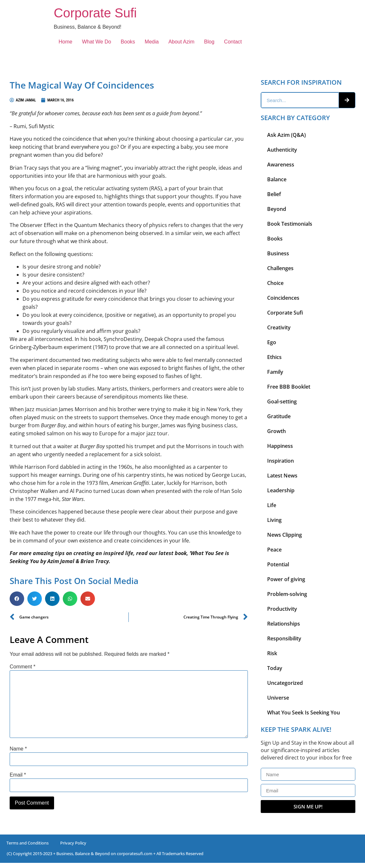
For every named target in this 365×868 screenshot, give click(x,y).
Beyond (277, 209)
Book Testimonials (290, 224)
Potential (278, 564)
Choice (275, 283)
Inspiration (281, 461)
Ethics (274, 357)
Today (275, 668)
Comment (23, 667)
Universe (278, 698)
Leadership (281, 490)
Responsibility (284, 638)
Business (278, 253)
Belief (274, 194)
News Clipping (285, 535)
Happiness (280, 446)
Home (66, 42)
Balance (277, 179)
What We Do (97, 42)
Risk (272, 653)
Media (152, 42)
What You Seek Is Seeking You (304, 712)
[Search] (347, 100)
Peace (274, 550)
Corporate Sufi (95, 13)
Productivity (282, 609)
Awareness (281, 165)
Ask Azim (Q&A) (286, 135)
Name (18, 749)
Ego (272, 342)
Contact (233, 42)
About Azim (181, 42)
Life (272, 505)
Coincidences (283, 298)
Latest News (282, 476)
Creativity (279, 327)
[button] (17, 599)
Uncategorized (285, 683)
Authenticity (282, 150)
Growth (276, 431)
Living (274, 520)
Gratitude (279, 416)
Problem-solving (287, 594)
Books (128, 42)
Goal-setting (282, 401)
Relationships (284, 624)
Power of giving (286, 579)
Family (275, 372)
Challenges (280, 268)
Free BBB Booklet (289, 387)
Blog (209, 42)
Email (18, 775)
